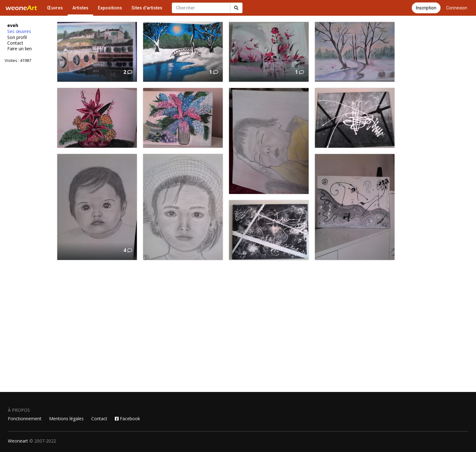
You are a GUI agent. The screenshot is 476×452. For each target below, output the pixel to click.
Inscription (426, 8)
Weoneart (18, 441)
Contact (15, 43)
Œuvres (55, 8)
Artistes (80, 8)
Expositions (110, 8)
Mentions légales (66, 419)
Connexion (457, 8)
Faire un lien (20, 49)
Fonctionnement (25, 419)
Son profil (17, 37)
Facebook (127, 419)
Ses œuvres (19, 31)
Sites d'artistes (147, 8)
